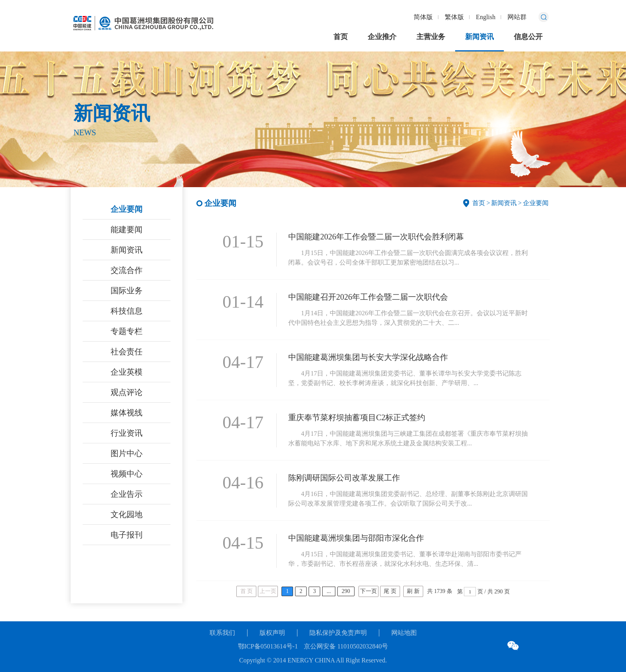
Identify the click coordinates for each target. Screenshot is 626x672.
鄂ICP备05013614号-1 (268, 646)
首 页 (247, 591)
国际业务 (127, 291)
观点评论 (127, 392)
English (486, 17)
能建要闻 (127, 229)
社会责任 (127, 352)
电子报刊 (127, 535)
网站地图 (404, 633)
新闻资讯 (479, 37)
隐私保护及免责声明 (338, 633)
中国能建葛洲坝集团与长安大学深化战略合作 (368, 357)
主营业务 (431, 37)
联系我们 (222, 633)
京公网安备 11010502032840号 (346, 646)
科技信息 (127, 311)
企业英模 (127, 372)
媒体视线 (127, 413)
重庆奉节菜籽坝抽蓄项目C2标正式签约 (357, 417)
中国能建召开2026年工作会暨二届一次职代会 (368, 297)
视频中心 (127, 474)
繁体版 (454, 17)
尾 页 (390, 591)
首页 (341, 37)
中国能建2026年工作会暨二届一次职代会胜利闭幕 (376, 237)
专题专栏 (127, 331)
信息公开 (528, 37)
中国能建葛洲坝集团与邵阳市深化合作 (356, 538)
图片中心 (127, 453)
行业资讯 (127, 433)
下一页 (368, 591)
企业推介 (382, 37)
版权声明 (272, 633)
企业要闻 (127, 209)
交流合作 (127, 270)
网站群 (517, 17)
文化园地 (127, 514)
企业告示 (127, 494)
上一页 (268, 591)
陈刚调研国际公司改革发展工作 (344, 478)
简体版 (423, 17)
